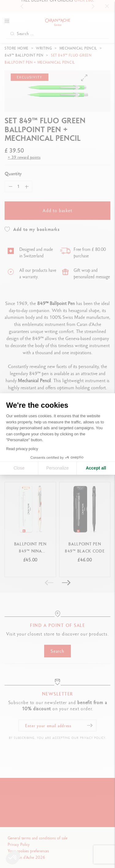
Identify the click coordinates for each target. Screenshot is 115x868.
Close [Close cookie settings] (19, 468)
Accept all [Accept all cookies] (96, 468)
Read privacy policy (22, 449)
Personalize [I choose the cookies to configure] (57, 468)
